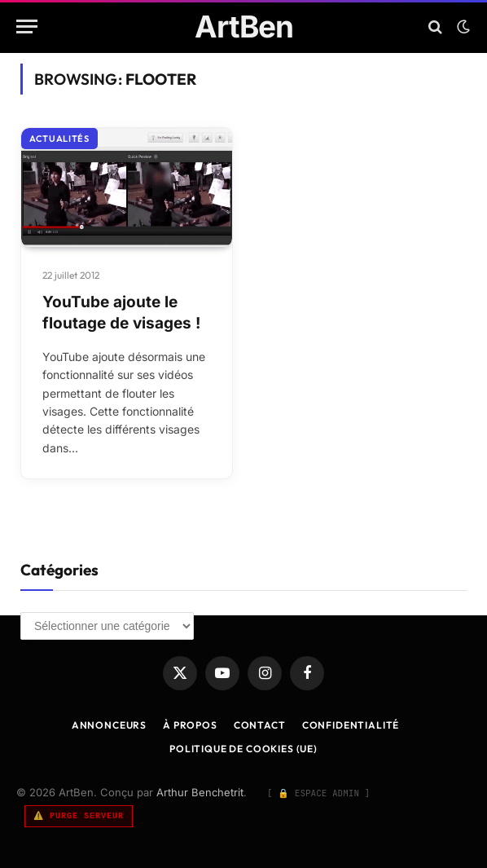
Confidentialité (351, 725)
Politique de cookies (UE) (243, 749)
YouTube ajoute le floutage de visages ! (121, 313)
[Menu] (27, 26)
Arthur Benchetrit (200, 792)
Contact (260, 725)
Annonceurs (109, 725)
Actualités (59, 139)
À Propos (190, 725)
